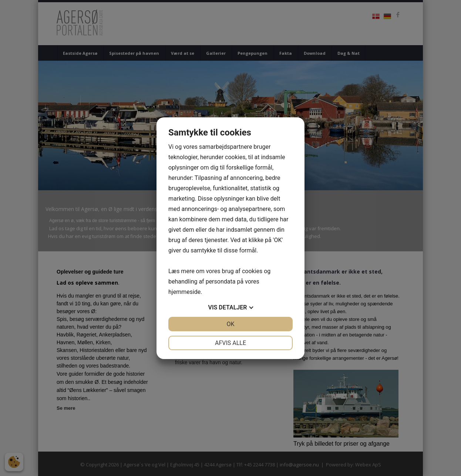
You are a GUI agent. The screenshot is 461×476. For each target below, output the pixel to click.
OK (230, 324)
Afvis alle (231, 343)
